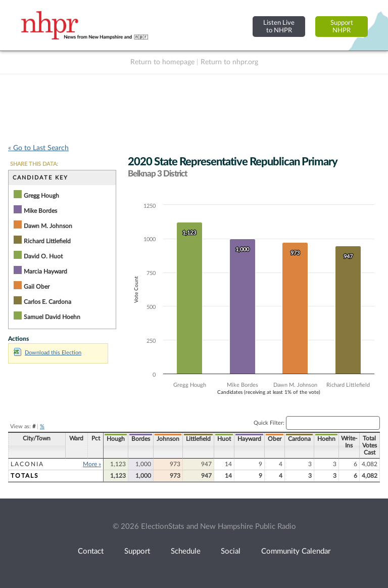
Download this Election (47, 353)
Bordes (141, 439)
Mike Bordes (40, 211)
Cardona (299, 439)
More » (92, 464)
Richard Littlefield (47, 241)
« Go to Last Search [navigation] (38, 148)
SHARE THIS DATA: (34, 164)
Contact (91, 551)
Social (231, 551)
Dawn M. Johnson (48, 226)
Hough (116, 439)
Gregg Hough (41, 196)
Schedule (186, 551)
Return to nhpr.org (229, 62)
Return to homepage (162, 62)
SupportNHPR (342, 27)
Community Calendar (296, 551)
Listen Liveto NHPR (279, 27)
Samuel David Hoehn (52, 317)
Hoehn (326, 439)
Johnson (168, 439)
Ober (275, 439)
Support (137, 551)
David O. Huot (43, 256)
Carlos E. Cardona (47, 302)
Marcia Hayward (45, 272)
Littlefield (198, 439)
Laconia (27, 464)
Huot (224, 439)
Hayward (249, 439)
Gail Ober (37, 287)
